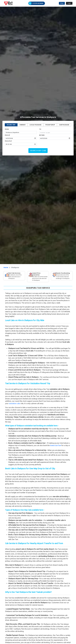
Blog (62, 3)
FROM (7, 129)
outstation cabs (14, 403)
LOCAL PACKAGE (35, 125)
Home (6, 267)
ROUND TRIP (11, 125)
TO (40, 129)
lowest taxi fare (56, 445)
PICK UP (7, 135)
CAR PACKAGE (64, 125)
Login (69, 3)
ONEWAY (23, 125)
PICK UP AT (8, 141)
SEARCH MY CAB (38, 151)
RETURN (42, 135)
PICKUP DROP (50, 125)
